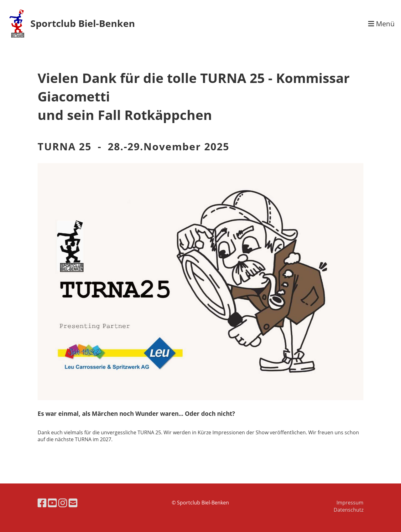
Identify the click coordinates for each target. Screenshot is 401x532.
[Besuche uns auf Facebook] (42, 503)
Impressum (350, 503)
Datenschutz (349, 510)
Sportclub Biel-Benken (83, 23)
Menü (381, 23)
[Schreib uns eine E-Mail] (73, 503)
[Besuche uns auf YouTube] (52, 503)
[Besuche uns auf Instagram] (63, 503)
